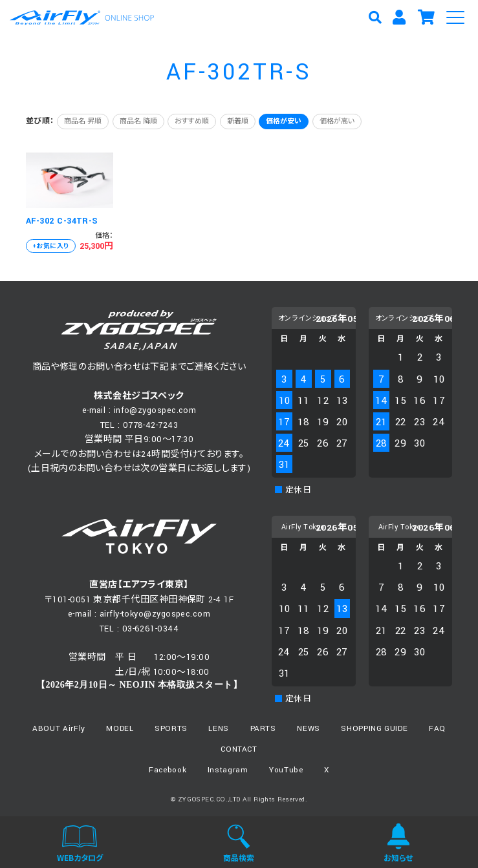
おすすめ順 (192, 122)
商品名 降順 (138, 122)
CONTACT (239, 749)
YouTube (286, 770)
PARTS (263, 729)
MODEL (120, 729)
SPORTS (171, 729)
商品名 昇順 (83, 122)
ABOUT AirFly (59, 729)
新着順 (238, 122)
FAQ (437, 729)
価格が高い (337, 122)
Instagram (228, 770)
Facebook (168, 770)
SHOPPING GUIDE (374, 729)
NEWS (309, 729)
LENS (219, 729)
